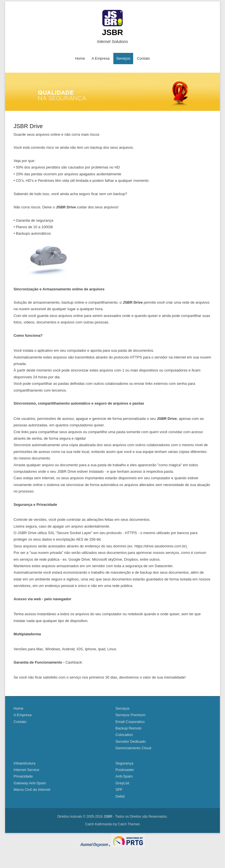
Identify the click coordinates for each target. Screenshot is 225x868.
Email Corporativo (130, 722)
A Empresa (101, 58)
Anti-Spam (124, 776)
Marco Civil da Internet (32, 790)
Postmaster (125, 770)
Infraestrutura (24, 763)
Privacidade (23, 776)
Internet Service (26, 770)
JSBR (113, 32)
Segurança (125, 763)
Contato (144, 58)
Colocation (124, 735)
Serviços (123, 58)
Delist (120, 796)
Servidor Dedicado (131, 741)
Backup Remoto (129, 728)
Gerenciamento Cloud (133, 748)
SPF (119, 790)
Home (80, 58)
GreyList (122, 783)
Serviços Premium (130, 715)
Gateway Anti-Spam (30, 783)
